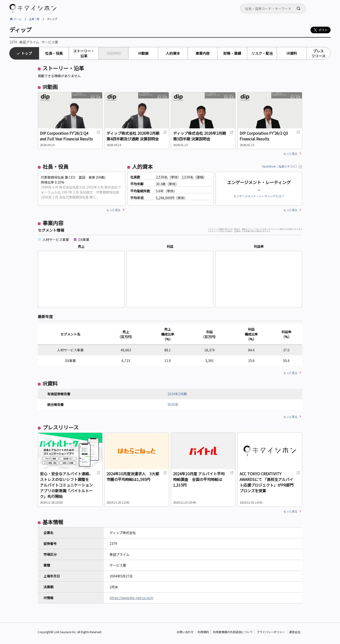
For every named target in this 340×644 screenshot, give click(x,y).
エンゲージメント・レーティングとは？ (259, 196)
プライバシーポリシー (271, 632)
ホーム (18, 19)
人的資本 (173, 53)
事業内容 (203, 53)
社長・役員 (54, 53)
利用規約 (203, 632)
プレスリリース (318, 53)
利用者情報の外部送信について (233, 632)
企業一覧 (34, 19)
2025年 (173, 404)
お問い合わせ (185, 632)
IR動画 (143, 53)
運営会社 (295, 632)
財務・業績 (232, 53)
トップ (27, 53)
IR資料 (292, 53)
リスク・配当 (262, 53)
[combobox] (273, 8)
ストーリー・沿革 (84, 53)
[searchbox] (274, 8)
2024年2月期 (177, 394)
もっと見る (290, 154)
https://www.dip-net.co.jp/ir (131, 598)
